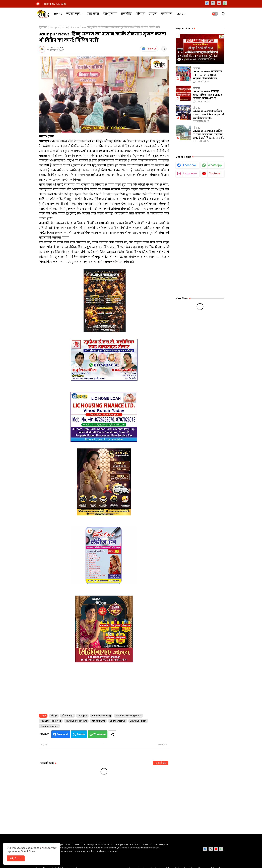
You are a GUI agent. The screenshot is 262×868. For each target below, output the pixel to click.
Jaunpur (82, 716)
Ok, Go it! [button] (16, 858)
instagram (190, 173)
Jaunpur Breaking (101, 716)
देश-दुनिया (110, 14)
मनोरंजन (167, 14)
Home (58, 14)
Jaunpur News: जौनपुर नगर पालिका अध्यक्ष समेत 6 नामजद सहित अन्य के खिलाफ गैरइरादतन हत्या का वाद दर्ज (208, 95)
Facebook (63, 734)
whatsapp (215, 165)
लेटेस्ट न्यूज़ (73, 14)
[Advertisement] (104, 687)
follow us (149, 49)
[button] (215, 14)
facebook (190, 165)
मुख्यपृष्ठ (43, 27)
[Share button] (112, 734)
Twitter (81, 734)
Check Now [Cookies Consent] (27, 851)
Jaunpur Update (59, 27)
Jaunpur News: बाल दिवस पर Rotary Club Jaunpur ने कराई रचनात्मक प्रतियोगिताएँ (208, 115)
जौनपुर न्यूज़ (67, 716)
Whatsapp (100, 734)
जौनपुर (140, 14)
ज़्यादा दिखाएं (161, 763)
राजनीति (126, 14)
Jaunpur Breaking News (128, 716)
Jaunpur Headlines (51, 721)
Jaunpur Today (138, 721)
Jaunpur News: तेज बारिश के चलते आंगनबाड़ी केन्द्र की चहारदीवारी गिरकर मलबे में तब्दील (208, 134)
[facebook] (207, 3)
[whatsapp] (225, 3)
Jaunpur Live (98, 721)
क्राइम (153, 14)
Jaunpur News (118, 721)
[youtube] (219, 3)
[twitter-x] (213, 3)
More (180, 14)
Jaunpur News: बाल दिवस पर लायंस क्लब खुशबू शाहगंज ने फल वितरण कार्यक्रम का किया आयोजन (208, 75)
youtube (215, 173)
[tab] (58, 14)
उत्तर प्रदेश (93, 14)
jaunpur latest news (76, 721)
